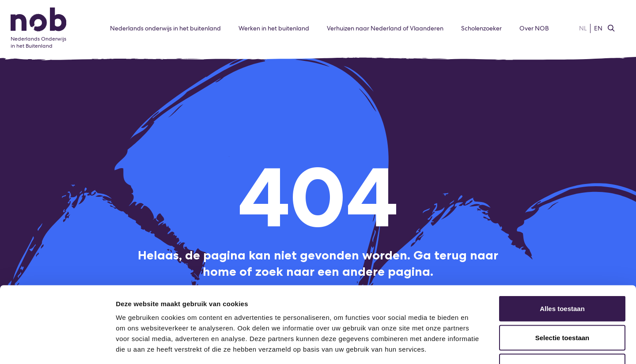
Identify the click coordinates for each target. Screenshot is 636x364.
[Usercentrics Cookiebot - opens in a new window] (57, 347)
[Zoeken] (611, 29)
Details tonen (477, 347)
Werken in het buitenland (274, 28)
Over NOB (534, 28)
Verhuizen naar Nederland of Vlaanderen (385, 28)
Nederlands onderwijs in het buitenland (165, 28)
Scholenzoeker (481, 28)
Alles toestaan (562, 248)
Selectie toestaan (562, 277)
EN (598, 28)
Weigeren (562, 306)
